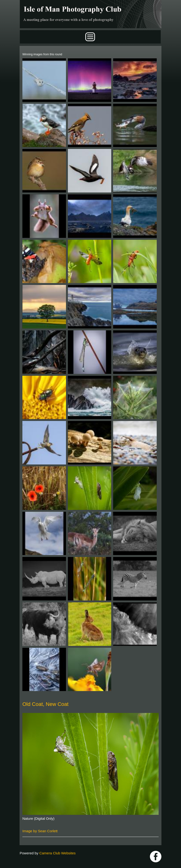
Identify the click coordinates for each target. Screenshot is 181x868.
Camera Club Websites (58, 853)
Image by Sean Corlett (40, 831)
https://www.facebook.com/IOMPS (156, 857)
